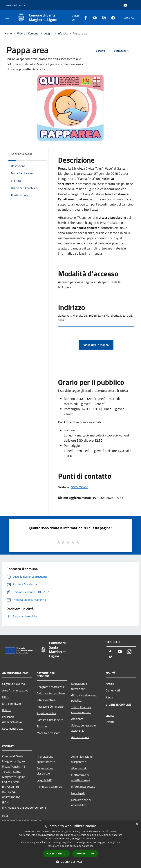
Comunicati (113, 690)
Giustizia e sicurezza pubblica (84, 698)
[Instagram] (102, 18)
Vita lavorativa (46, 700)
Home (8, 33)
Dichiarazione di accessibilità (81, 802)
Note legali (78, 793)
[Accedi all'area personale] (125, 5)
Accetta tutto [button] (56, 854)
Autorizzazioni (80, 737)
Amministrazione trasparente (82, 759)
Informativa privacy (83, 787)
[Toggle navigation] (7, 17)
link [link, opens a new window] (92, 846)
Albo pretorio (79, 768)
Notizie (110, 684)
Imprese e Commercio (50, 706)
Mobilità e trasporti (49, 733)
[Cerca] (133, 18)
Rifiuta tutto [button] (85, 853)
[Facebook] (84, 18)
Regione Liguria (15, 5)
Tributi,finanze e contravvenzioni (81, 710)
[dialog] (70, 844)
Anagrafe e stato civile (51, 687)
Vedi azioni (122, 51)
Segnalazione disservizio (45, 771)
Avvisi (110, 697)
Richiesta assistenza (49, 787)
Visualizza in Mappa (96, 345)
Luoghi (48, 33)
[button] (70, 862)
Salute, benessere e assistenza (83, 728)
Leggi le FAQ (44, 780)
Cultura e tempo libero (51, 693)
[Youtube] (93, 18)
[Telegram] (112, 18)
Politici (6, 710)
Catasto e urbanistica (50, 720)
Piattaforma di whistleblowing (81, 777)
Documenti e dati (13, 728)
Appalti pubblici (46, 713)
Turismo (42, 726)
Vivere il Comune (28, 33)
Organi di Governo (13, 684)
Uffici (5, 697)
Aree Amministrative (15, 690)
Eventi (110, 722)
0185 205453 (80, 487)
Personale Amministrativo (12, 719)
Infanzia (63, 33)
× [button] (137, 824)
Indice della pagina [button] (22, 154)
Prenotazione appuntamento (46, 759)
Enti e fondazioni (13, 704)
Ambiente (77, 719)
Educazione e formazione (79, 686)
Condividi (104, 51)
